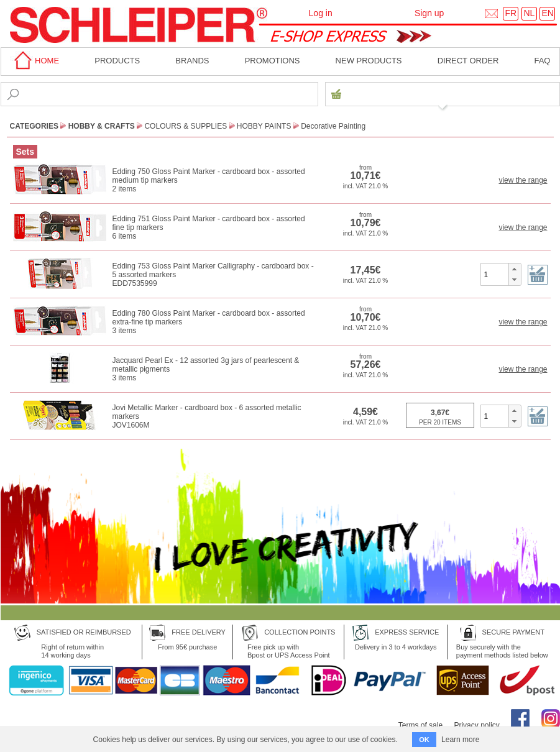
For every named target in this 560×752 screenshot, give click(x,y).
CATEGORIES (34, 126)
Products (117, 61)
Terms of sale (420, 725)
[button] (514, 269)
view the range (523, 180)
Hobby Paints (264, 126)
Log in (321, 13)
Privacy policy (476, 725)
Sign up (429, 13)
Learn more (460, 740)
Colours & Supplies (186, 126)
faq (542, 61)
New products (369, 61)
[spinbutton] (495, 274)
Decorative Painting (333, 126)
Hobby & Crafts (102, 126)
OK (424, 740)
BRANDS (192, 61)
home (35, 61)
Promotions (273, 61)
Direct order (468, 61)
